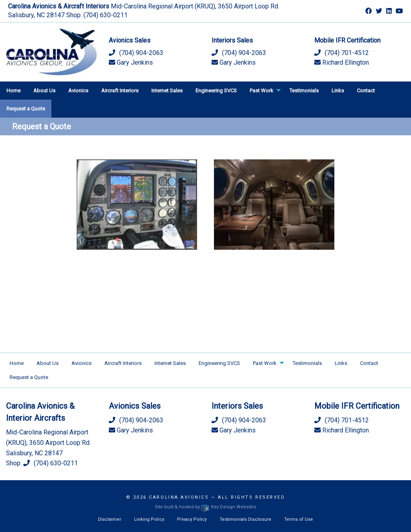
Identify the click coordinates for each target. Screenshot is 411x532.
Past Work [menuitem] (261, 91)
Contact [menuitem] (366, 91)
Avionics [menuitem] (78, 91)
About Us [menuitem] (44, 91)
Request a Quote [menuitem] (26, 109)
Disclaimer (110, 519)
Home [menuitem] (13, 91)
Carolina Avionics (179, 497)
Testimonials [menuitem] (304, 91)
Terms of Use (299, 519)
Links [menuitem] (338, 91)
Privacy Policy (192, 519)
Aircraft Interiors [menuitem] (120, 91)
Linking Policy (149, 519)
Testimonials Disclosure (245, 519)
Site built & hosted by (205, 507)
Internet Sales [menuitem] (167, 91)
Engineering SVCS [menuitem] (216, 91)
